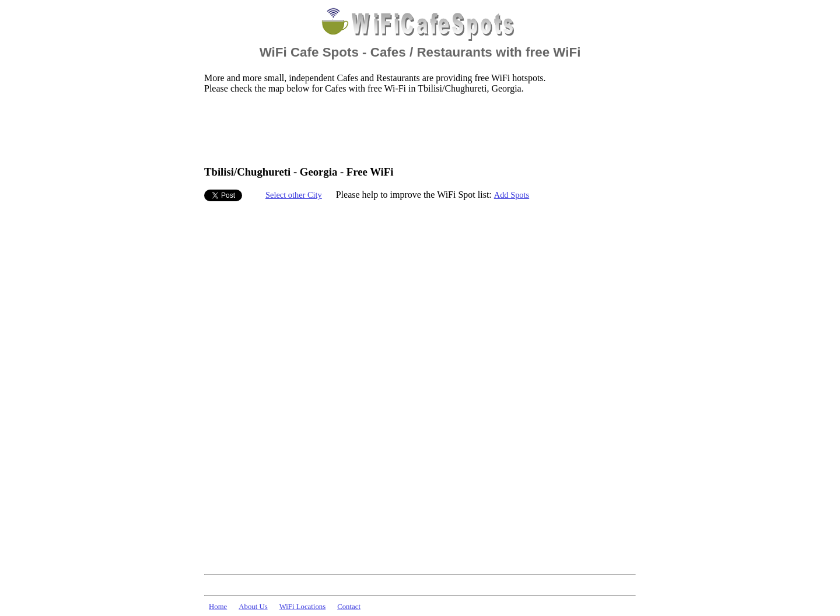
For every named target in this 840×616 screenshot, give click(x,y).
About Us (253, 607)
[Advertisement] (416, 129)
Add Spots (512, 195)
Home (218, 607)
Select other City (294, 195)
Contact (349, 607)
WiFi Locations (302, 607)
